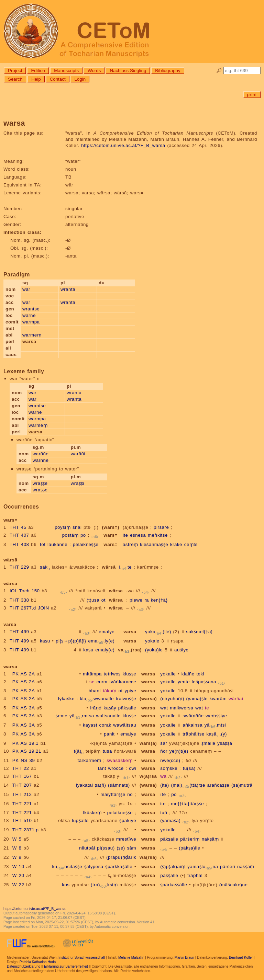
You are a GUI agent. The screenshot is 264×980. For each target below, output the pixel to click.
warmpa (31, 322)
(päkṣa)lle (189, 848)
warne (29, 315)
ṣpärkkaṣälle (119, 867)
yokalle (168, 674)
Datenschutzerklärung (24, 966)
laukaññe (57, 544)
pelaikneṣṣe (86, 544)
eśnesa (138, 535)
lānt (102, 768)
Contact (58, 79)
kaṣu (45, 641)
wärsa (116, 591)
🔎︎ (219, 71)
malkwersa (181, 708)
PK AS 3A (24, 708)
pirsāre (161, 527)
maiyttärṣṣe (113, 794)
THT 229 (19, 567)
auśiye (181, 650)
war (26, 289)
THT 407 (19, 535)
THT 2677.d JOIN (29, 608)
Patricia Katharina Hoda (38, 962)
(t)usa (93, 600)
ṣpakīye (128, 821)
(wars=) (111, 527)
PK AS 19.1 (25, 743)
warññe (41, 454)
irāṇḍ (96, 708)
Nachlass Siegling (128, 71)
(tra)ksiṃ (104, 885)
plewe (136, 600)
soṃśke (169, 768)
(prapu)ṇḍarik (121, 857)
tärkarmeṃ (89, 760)
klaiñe (188, 674)
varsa (130, 632)
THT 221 (22, 804)
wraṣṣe (40, 483)
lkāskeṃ (92, 813)
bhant (95, 691)
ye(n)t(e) (179, 751)
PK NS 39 (24, 760)
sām (131, 848)
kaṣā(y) (217, 734)
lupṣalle (80, 821)
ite (125, 535)
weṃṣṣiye (216, 716)
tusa (107, 751)
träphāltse (194, 734)
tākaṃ (110, 691)
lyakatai (84, 785)
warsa (148, 674)
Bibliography (168, 71)
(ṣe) (121, 848)
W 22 (18, 885)
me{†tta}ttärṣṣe (187, 804)
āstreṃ (130, 544)
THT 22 (21, 768)
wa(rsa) (148, 857)
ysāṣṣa (225, 743)
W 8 (17, 848)
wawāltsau (125, 725)
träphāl (195, 875)
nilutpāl (87, 848)
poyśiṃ (63, 527)
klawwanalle (97, 699)
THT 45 (18, 527)
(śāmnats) (119, 785)
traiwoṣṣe (126, 699)
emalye (107, 632)
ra (147, 600)
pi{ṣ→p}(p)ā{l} (71, 641)
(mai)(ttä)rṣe (188, 785)
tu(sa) (189, 768)
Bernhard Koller (241, 958)
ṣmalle (208, 743)
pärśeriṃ (190, 839)
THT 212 (22, 794)
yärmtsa (82, 716)
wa (163, 776)
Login (80, 79)
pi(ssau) (106, 848)
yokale (152, 641)
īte (163, 794)
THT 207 (22, 785)
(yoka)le (154, 650)
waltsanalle (108, 716)
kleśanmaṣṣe (154, 544)
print (252, 95)
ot (103, 600)
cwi (133, 768)
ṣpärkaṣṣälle (174, 885)
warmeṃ (32, 335)
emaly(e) (101, 641)
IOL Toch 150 (25, 591)
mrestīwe (126, 839)
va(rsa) (130, 650)
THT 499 (19, 632)
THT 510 (22, 821)
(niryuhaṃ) (172, 699)
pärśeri (228, 867)
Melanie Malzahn (131, 958)
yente (184, 682)
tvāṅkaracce (123, 682)
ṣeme (62, 716)
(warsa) (148, 699)
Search (15, 79)
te (207, 708)
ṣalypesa (94, 867)
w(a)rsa (148, 776)
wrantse (31, 309)
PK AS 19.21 (27, 751)
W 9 (17, 857)
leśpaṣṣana (204, 682)
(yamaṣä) (170, 821)
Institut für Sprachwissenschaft (82, 958)
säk (45, 567)
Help (36, 79)
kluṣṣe (129, 674)
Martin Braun (184, 958)
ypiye (130, 691)
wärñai (236, 699)
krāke (176, 544)
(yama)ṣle (197, 699)
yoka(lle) (158, 632)
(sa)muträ (242, 785)
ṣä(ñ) (100, 785)
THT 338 (19, 600)
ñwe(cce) (170, 760)
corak (105, 725)
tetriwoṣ (112, 674)
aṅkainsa (192, 725)
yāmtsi (215, 725)
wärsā (109, 567)
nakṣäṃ (210, 839)
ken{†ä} (159, 600)
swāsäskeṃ (119, 760)
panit (109, 734)
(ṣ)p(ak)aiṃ (173, 867)
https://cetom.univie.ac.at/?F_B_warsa (123, 145)
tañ (164, 813)
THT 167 (22, 776)
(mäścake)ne (234, 885)
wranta (68, 289)
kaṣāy (110, 708)
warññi (78, 454)
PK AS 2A (24, 674)
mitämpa (92, 674)
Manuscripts (66, 71)
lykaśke (66, 699)
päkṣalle (127, 708)
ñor (164, 751)
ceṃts (191, 544)
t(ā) (79, 751)
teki (200, 674)
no (130, 794)
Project (15, 71)
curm (102, 682)
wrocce (116, 768)
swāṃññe (193, 716)
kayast (90, 725)
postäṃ (70, 535)
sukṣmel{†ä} (199, 632)
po (83, 535)
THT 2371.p (26, 830)
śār (164, 743)
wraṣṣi (78, 483)
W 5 (17, 839)
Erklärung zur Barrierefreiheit (66, 966)
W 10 (18, 867)
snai (77, 527)
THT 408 (19, 544)
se (92, 682)
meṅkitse (158, 535)
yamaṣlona (203, 867)
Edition (38, 71)
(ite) (164, 785)
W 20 (18, 875)
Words (94, 71)
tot (43, 544)
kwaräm (218, 699)
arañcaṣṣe (218, 785)
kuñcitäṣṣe (67, 867)
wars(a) (148, 743)
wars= (111, 535)
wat (164, 708)
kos (66, 885)
